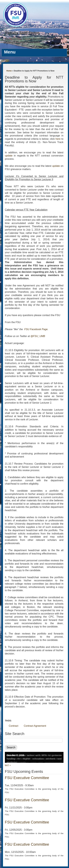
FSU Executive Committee (27, 778)
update (9, 156)
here (58, 139)
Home (9, 71)
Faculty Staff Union (22, 33)
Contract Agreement (35, 726)
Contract (14, 726)
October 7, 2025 (15, 755)
